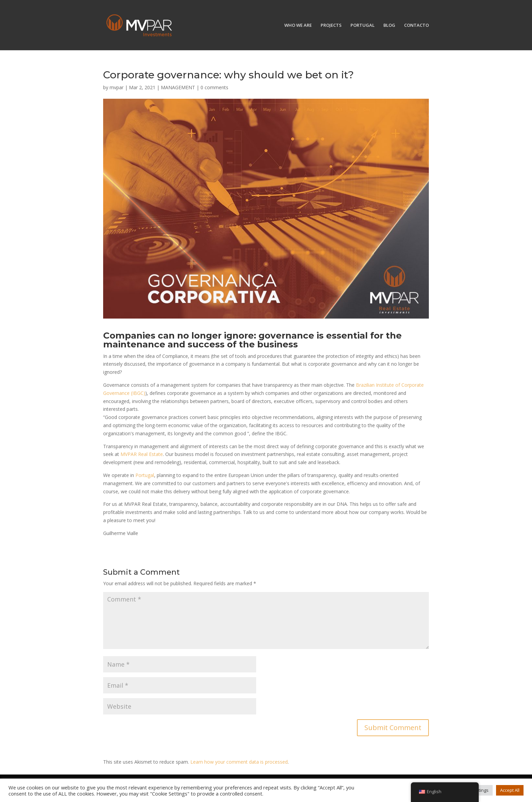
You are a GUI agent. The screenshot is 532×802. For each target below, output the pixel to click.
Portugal (145, 475)
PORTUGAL (363, 25)
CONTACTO (416, 25)
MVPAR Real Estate (142, 454)
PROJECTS (331, 25)
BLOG (389, 25)
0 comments (214, 87)
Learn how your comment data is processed (239, 762)
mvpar (117, 87)
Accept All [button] (510, 790)
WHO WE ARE (298, 25)
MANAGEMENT (178, 87)
